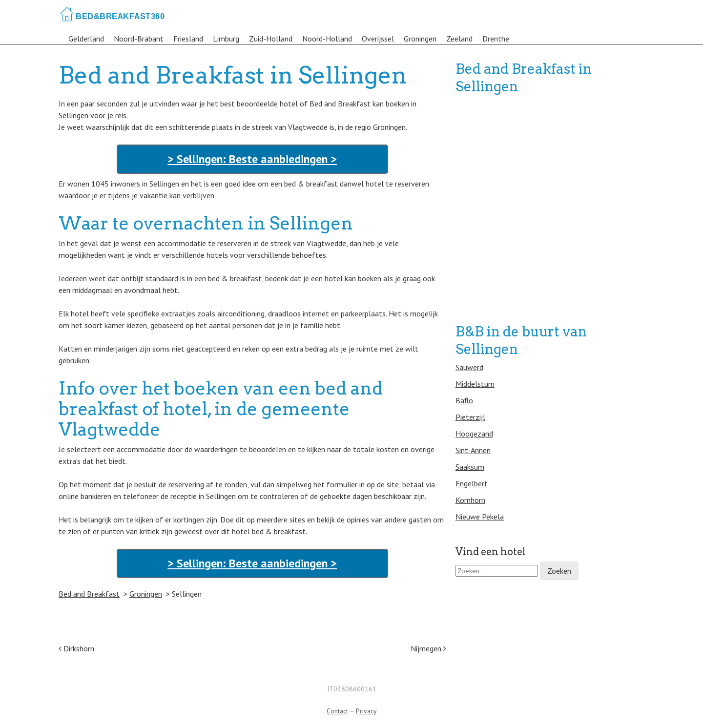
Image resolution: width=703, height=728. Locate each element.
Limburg (226, 39)
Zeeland (459, 39)
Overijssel (378, 39)
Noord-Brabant (139, 39)
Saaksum (470, 467)
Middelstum (475, 384)
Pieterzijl (470, 417)
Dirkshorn (76, 648)
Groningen (420, 39)
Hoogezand (474, 434)
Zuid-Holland (271, 39)
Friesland (188, 39)
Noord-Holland (327, 39)
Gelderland (86, 39)
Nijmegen (428, 648)
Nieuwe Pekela (480, 517)
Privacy (366, 711)
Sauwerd (469, 367)
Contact (337, 711)
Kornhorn (470, 500)
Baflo (464, 400)
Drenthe (496, 39)
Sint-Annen (473, 450)
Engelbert (472, 483)
